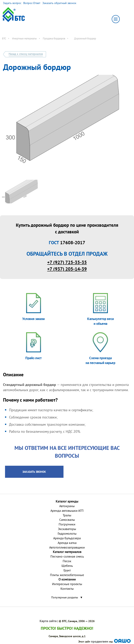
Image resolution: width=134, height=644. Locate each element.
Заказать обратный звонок (59, 3)
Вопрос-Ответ (32, 3)
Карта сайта (48, 621)
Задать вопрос (12, 3)
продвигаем (100, 641)
